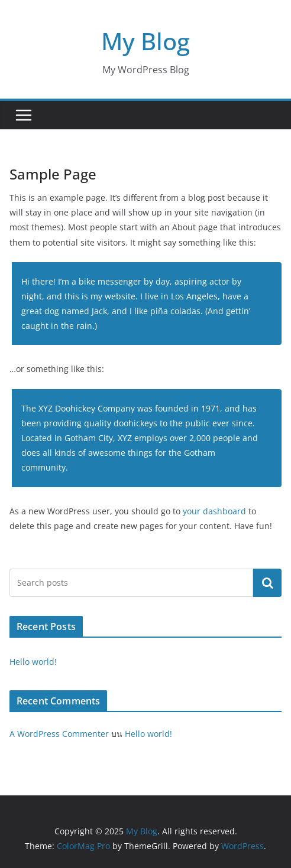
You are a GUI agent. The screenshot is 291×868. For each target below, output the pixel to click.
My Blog (145, 41)
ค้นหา (267, 583)
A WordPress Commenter (59, 734)
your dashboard (214, 511)
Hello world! (33, 662)
